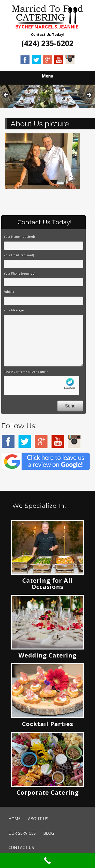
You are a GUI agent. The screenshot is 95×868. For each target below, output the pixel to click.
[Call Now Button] (47, 860)
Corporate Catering (48, 792)
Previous (6, 95)
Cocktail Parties (48, 724)
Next (89, 95)
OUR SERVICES (22, 833)
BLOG (49, 833)
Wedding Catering (47, 655)
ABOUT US (38, 819)
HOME (14, 819)
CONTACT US (21, 847)
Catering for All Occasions (47, 583)
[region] (47, 96)
